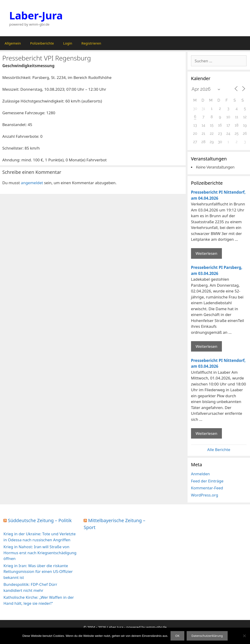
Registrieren (91, 43)
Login (68, 43)
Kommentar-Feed (207, 488)
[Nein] (244, 636)
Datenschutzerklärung (207, 636)
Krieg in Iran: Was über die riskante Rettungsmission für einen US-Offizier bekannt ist (38, 572)
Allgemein (13, 43)
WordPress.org (205, 495)
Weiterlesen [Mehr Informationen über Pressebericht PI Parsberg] (206, 346)
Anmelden (200, 474)
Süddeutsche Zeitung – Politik (40, 520)
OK (177, 636)
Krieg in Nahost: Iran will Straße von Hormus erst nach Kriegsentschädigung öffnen (40, 553)
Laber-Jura (36, 15)
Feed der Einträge (207, 481)
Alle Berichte (219, 450)
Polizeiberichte (42, 43)
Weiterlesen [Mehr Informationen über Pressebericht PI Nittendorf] (206, 253)
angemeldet (32, 183)
